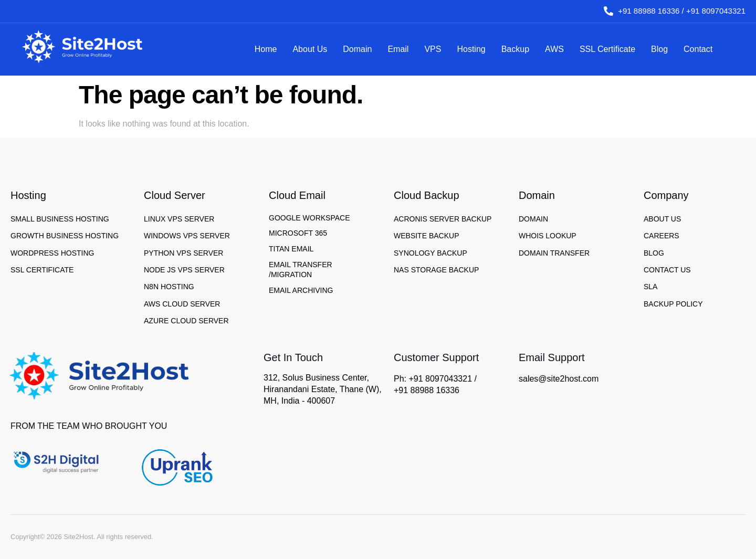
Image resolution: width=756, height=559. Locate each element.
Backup (515, 49)
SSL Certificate (607, 49)
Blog (659, 49)
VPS (433, 49)
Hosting (471, 49)
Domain (357, 49)
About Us (310, 49)
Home (266, 49)
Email (398, 49)
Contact (698, 49)
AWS (554, 49)
